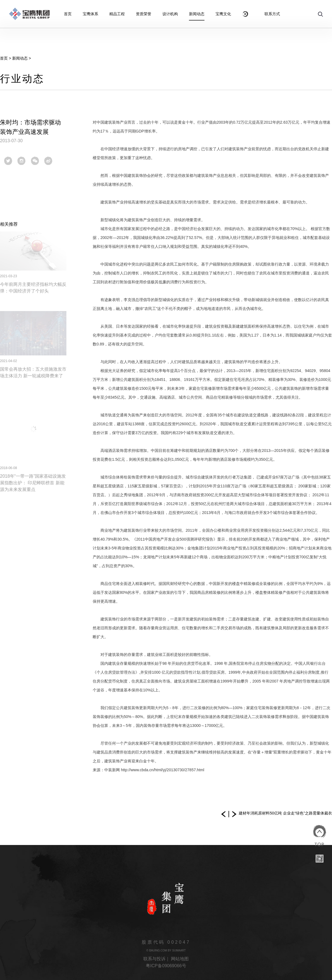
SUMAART (179, 950)
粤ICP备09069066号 (166, 966)
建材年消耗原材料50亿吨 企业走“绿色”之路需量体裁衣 (285, 813)
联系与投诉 (154, 959)
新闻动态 (20, 58)
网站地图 (180, 959)
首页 (4, 58)
